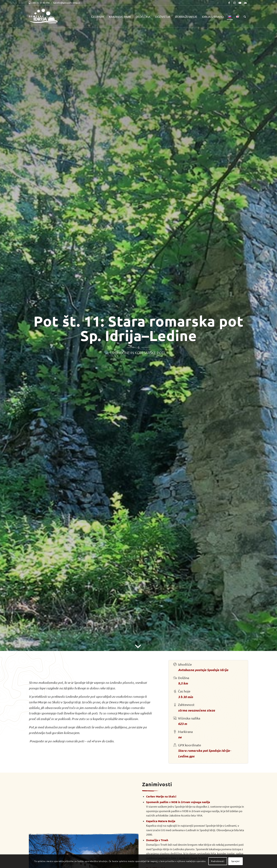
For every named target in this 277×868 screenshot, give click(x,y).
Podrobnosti (218, 861)
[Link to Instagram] (234, 3)
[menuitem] (98, 17)
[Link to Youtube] (240, 3)
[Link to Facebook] (229, 3)
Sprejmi (235, 861)
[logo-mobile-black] (45, 17)
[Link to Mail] (245, 3)
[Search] (245, 17)
